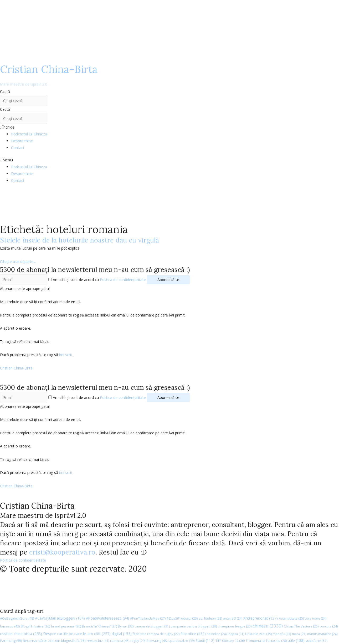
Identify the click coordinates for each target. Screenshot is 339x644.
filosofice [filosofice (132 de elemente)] (193, 634)
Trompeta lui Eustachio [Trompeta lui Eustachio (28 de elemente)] (266, 641)
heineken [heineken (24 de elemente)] (217, 634)
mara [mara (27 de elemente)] (299, 634)
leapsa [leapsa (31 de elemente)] (236, 634)
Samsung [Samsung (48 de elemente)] (157, 641)
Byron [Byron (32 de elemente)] (126, 626)
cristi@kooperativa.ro (62, 552)
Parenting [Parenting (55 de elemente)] (11, 641)
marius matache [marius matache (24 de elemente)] (322, 634)
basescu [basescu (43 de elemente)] (10, 626)
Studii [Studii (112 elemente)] (205, 640)
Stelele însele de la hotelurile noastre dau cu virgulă (79, 240)
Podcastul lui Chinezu (29, 134)
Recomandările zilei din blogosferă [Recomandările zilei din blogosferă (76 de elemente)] (54, 641)
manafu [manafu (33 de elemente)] (282, 634)
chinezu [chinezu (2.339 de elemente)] (268, 626)
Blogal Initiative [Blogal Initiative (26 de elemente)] (35, 626)
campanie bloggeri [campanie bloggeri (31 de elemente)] (152, 626)
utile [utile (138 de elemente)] (296, 640)
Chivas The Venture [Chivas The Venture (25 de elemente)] (301, 626)
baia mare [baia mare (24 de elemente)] (316, 618)
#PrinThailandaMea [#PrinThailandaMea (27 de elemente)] (148, 618)
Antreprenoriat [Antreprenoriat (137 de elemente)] (261, 618)
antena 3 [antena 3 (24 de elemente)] (233, 618)
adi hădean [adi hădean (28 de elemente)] (210, 618)
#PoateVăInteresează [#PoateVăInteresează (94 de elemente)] (107, 618)
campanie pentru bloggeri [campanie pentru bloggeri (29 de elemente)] (194, 626)
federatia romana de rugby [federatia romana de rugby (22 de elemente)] (156, 634)
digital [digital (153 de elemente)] (122, 634)
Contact (18, 148)
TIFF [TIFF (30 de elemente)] (222, 641)
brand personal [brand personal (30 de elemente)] (66, 626)
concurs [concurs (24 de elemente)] (329, 626)
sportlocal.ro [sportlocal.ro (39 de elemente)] (181, 641)
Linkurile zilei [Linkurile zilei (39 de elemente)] (258, 634)
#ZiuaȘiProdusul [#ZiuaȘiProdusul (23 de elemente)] (182, 618)
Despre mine (22, 141)
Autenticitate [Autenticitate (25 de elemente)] (291, 618)
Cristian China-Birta (49, 75)
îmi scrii (65, 355)
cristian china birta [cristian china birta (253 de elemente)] (21, 634)
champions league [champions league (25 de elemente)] (235, 626)
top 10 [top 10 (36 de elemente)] (237, 641)
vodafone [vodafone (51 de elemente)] (316, 641)
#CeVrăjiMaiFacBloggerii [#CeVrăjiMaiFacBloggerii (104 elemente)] (60, 618)
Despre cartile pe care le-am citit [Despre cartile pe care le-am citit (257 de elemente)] (77, 634)
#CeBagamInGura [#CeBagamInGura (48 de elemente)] (17, 618)
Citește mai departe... (18, 262)
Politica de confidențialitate (123, 280)
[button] (169, 160)
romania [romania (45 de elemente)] (120, 641)
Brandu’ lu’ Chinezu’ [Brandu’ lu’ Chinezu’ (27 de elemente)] (99, 626)
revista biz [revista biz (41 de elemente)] (98, 641)
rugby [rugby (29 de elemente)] (138, 641)
